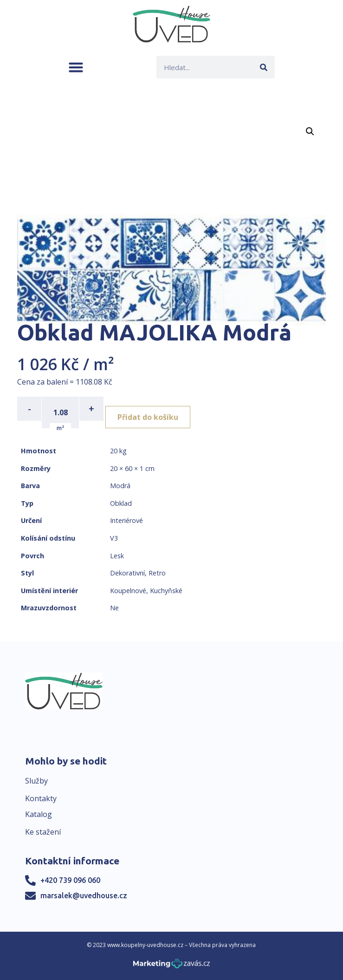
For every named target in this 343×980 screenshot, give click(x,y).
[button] (76, 67)
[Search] (263, 67)
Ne (114, 608)
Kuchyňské (166, 591)
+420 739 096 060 (70, 880)
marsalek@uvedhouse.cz (84, 895)
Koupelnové (128, 591)
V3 (114, 538)
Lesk (117, 556)
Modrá (120, 486)
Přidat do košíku (148, 417)
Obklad (121, 503)
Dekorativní (127, 573)
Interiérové (126, 520)
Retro (157, 573)
